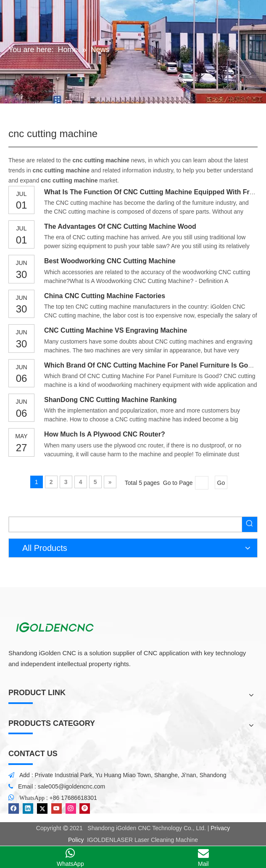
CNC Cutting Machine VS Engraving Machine (116, 330)
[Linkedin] (28, 808)
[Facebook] (14, 808)
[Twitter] (42, 808)
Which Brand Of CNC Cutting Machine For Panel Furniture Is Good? (152, 365)
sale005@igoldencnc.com (72, 786)
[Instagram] (71, 808)
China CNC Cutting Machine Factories (105, 296)
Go (221, 483)
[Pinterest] (85, 808)
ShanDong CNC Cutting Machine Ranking (111, 400)
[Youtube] (57, 808)
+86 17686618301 (73, 798)
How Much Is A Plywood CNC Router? (105, 434)
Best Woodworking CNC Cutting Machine (110, 261)
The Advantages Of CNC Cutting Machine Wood (120, 226)
